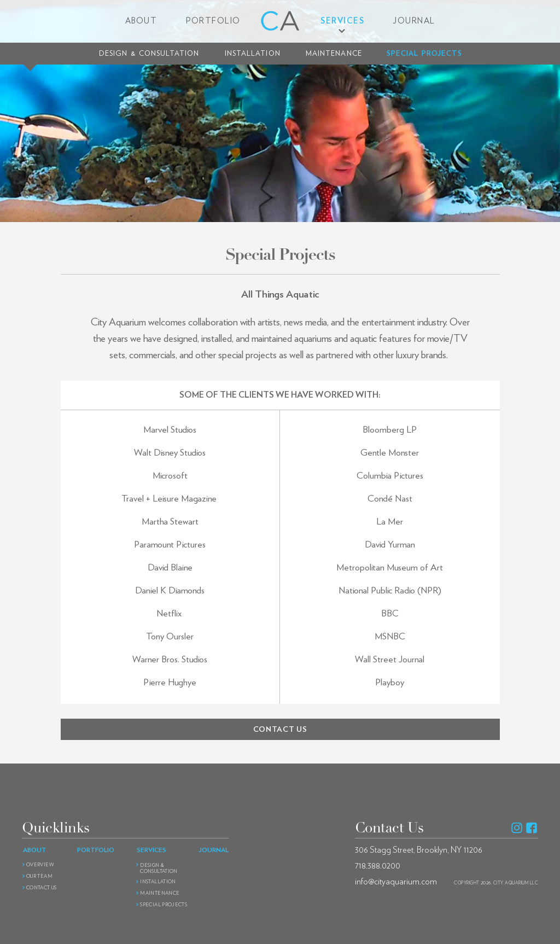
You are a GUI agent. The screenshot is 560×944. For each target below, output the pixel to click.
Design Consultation (149, 54)
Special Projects (424, 54)
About (141, 21)
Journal (414, 21)
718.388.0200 (378, 866)
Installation (252, 54)
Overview (40, 865)
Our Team (39, 876)
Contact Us (42, 888)
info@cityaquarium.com (396, 882)
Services (342, 21)
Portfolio (213, 21)
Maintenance (334, 54)
